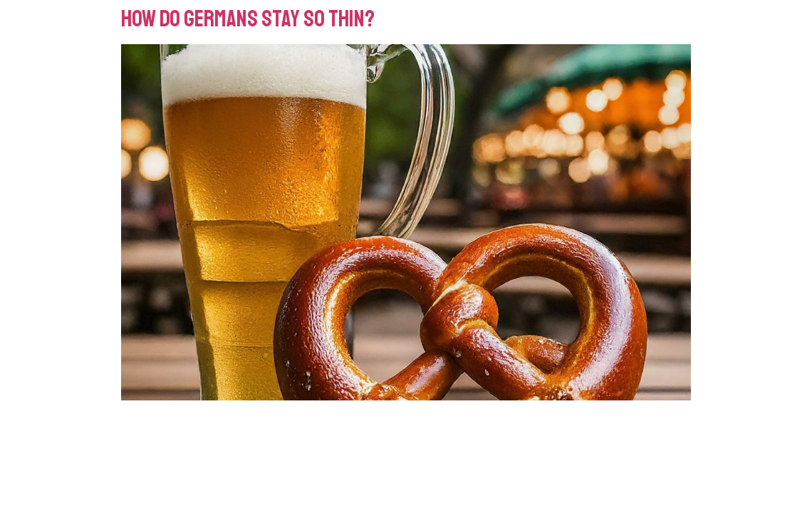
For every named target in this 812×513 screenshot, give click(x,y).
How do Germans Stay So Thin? (248, 19)
